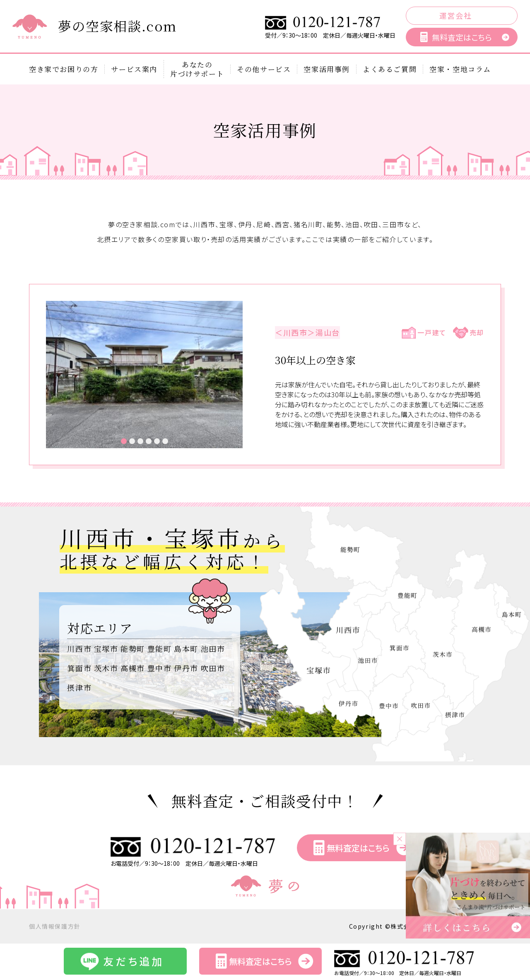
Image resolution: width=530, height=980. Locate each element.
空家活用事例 (327, 69)
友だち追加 (134, 961)
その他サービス (264, 69)
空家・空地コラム (460, 69)
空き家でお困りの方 (64, 69)
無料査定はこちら (462, 37)
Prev (57, 375)
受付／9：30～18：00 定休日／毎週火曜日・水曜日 (330, 32)
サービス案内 (134, 69)
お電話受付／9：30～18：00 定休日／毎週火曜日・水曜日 (193, 860)
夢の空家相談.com (117, 26)
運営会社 (455, 15)
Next (232, 375)
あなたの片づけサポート (197, 69)
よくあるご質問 (390, 69)
